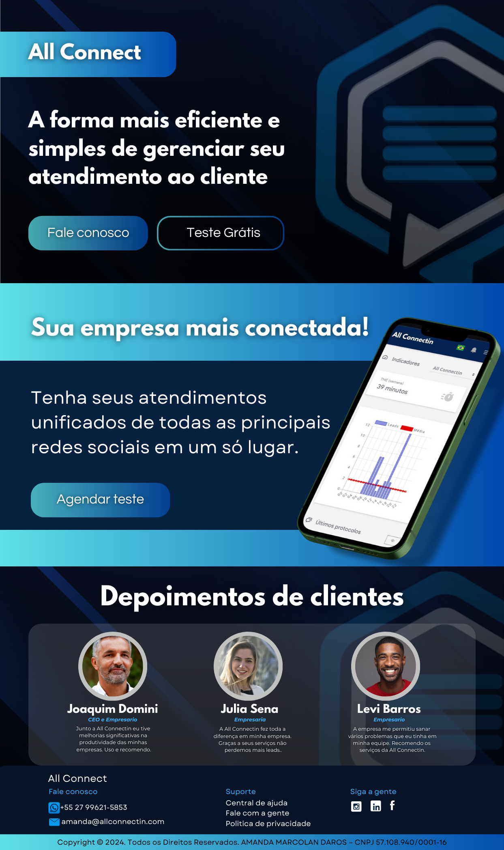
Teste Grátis (223, 233)
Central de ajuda (257, 803)
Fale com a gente (258, 813)
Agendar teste (101, 500)
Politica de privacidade (268, 824)
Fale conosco (88, 233)
